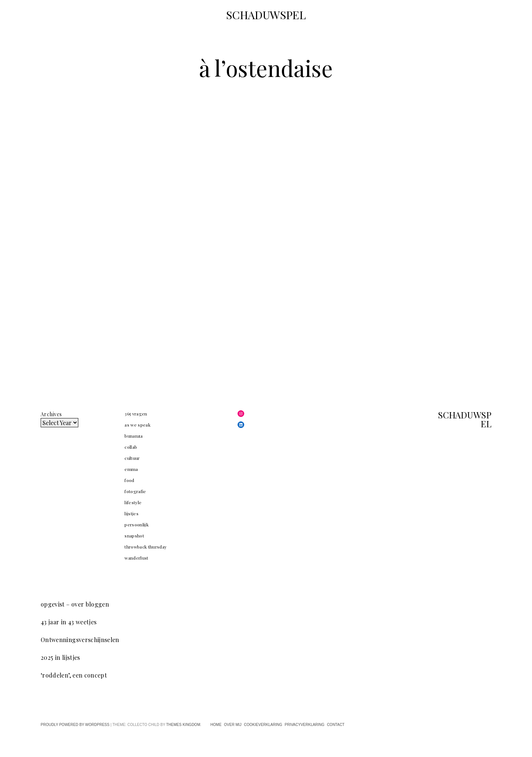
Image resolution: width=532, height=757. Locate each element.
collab (131, 447)
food (129, 480)
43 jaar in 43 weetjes (69, 622)
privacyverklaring (304, 725)
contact (336, 725)
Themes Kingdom (183, 725)
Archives (51, 414)
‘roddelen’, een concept (74, 675)
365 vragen (136, 414)
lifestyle (133, 502)
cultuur (132, 458)
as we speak (137, 425)
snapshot (134, 536)
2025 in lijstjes (60, 657)
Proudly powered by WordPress (75, 725)
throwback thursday (146, 547)
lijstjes (132, 513)
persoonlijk (137, 525)
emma (131, 469)
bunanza (134, 436)
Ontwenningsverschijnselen (80, 640)
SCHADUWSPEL (266, 15)
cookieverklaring (263, 725)
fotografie (135, 491)
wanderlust (137, 558)
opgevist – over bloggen (75, 604)
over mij (233, 725)
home (216, 725)
